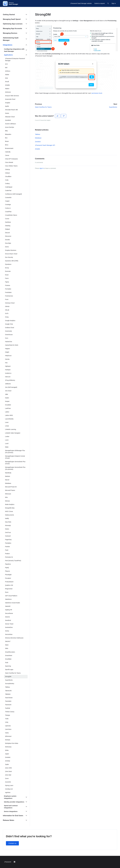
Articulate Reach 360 (11, 110)
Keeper (7, 401)
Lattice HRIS (9, 415)
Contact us (12, 843)
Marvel (7, 480)
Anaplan (8, 103)
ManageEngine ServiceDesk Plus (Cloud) (15, 463)
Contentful (8, 198)
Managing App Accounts (12, 28)
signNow (8, 792)
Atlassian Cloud (10, 117)
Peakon (7, 554)
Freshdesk (8, 292)
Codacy (7, 183)
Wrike (7, 750)
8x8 (6, 68)
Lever (7, 422)
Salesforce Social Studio (13, 603)
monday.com (9, 789)
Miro (6, 497)
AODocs (8, 71)
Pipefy (7, 568)
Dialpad (7, 229)
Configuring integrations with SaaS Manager (14, 50)
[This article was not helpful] (64, 116)
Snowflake (8, 659)
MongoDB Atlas (10, 508)
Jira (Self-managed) (11, 387)
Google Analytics (10, 321)
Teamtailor (8, 701)
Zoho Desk (8, 771)
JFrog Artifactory (10, 380)
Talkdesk (8, 694)
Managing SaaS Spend (12, 19)
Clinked (7, 173)
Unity (7, 722)
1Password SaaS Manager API (45, 145)
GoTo (7, 313)
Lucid (7, 443)
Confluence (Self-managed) (14, 194)
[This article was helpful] (58, 116)
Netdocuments (10, 515)
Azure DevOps (10, 127)
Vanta (7, 733)
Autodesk (8, 120)
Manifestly (8, 473)
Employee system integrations (10, 797)
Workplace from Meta (12, 743)
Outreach (8, 536)
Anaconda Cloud (10, 99)
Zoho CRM (8, 768)
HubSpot (8, 370)
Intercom (8, 377)
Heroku (7, 359)
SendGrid (8, 620)
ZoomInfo (8, 782)
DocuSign (8, 243)
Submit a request (99, 3)
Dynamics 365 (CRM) (12, 261)
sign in (42, 168)
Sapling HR (9, 610)
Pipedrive (8, 564)
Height (7, 352)
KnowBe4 (8, 405)
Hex (6, 363)
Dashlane (8, 222)
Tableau (38, 134)
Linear (7, 426)
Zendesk (38, 142)
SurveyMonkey (10, 684)
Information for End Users (13, 816)
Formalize (8, 289)
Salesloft (8, 606)
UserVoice (8, 729)
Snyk (7, 663)
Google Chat (9, 324)
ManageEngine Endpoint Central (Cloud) (15, 457)
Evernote (8, 271)
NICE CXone (9, 511)
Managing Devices (10, 33)
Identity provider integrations (14, 802)
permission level (97, 93)
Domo (7, 247)
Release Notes (9, 820)
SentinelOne (9, 627)
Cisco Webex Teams (11, 166)
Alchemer (8, 92)
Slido (7, 648)
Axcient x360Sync (11, 124)
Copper (7, 201)
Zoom (7, 778)
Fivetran (8, 285)
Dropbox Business (11, 250)
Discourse (8, 236)
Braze (7, 141)
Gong (7, 317)
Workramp (8, 747)
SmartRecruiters (10, 652)
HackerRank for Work (12, 345)
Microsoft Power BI (11, 487)
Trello (7, 719)
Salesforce (8, 599)
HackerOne (9, 342)
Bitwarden (8, 134)
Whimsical (8, 736)
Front (7, 299)
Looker (7, 436)
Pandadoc (8, 543)
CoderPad (8, 190)
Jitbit (7, 394)
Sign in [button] (114, 3)
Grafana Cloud (10, 328)
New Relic (8, 522)
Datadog (8, 226)
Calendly (8, 152)
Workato (8, 740)
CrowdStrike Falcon (11, 215)
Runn (7, 592)
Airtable (37, 149)
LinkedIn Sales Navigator (13, 433)
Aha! (7, 78)
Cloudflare (8, 176)
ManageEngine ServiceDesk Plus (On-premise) (15, 468)
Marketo (8, 476)
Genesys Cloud (10, 303)
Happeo (8, 349)
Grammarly (9, 331)
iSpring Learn (9, 785)
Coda (7, 180)
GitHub (7, 306)
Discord (7, 233)
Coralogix (8, 205)
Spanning (8, 666)
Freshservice (9, 296)
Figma (7, 282)
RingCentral (9, 589)
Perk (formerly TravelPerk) (13, 561)
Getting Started (9, 15)
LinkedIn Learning (11, 429)
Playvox (8, 571)
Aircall (7, 82)
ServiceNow (9, 634)
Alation (7, 89)
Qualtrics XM (9, 585)
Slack (7, 645)
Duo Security (9, 257)
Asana (7, 113)
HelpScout (8, 356)
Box (6, 138)
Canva (7, 155)
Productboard (9, 582)
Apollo (7, 106)
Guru (7, 338)
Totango (8, 715)
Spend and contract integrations (11, 807)
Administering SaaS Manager (11, 39)
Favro (7, 278)
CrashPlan (8, 212)
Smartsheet (9, 656)
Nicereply (8, 525)
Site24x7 (8, 641)
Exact (7, 275)
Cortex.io (8, 208)
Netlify (7, 518)
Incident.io (8, 373)
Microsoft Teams (10, 490)
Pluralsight (8, 575)
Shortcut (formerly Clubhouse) (14, 638)
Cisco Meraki (9, 162)
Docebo (7, 240)
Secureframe (9, 613)
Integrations (8, 45)
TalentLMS (8, 691)
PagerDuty (8, 540)
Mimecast (8, 494)
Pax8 (7, 550)
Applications (8, 55)
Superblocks (113, 107)
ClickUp (7, 169)
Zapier (7, 754)
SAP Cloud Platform (11, 596)
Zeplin (7, 764)
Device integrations (11, 811)
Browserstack (9, 148)
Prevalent (8, 578)
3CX (6, 64)
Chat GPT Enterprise (11, 159)
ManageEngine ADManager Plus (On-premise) (15, 452)
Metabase (38, 138)
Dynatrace (8, 264)
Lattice (7, 412)
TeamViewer (9, 698)
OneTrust (8, 532)
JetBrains (8, 384)
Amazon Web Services (12, 96)
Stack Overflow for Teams (43, 107)
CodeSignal (9, 187)
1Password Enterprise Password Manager (15, 60)
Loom (7, 440)
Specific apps (9, 670)
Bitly (6, 131)
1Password (8, 862)
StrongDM (8, 677)
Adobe (7, 75)
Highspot (8, 366)
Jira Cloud (8, 391)
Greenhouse (9, 335)
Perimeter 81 (9, 557)
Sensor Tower (9, 624)
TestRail (8, 708)
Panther (8, 547)
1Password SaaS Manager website (81, 3)
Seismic (8, 617)
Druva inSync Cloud (11, 254)
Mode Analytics (10, 504)
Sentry (7, 631)
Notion (7, 529)
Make (7, 447)
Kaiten (7, 398)
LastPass (8, 408)
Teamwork (8, 705)
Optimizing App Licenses (13, 24)
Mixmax (7, 501)
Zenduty (8, 761)
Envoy (7, 268)
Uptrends (8, 726)
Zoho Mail (8, 775)
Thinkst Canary (10, 712)
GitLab (7, 310)
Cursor (7, 219)
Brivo (7, 145)
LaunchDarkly (9, 419)
